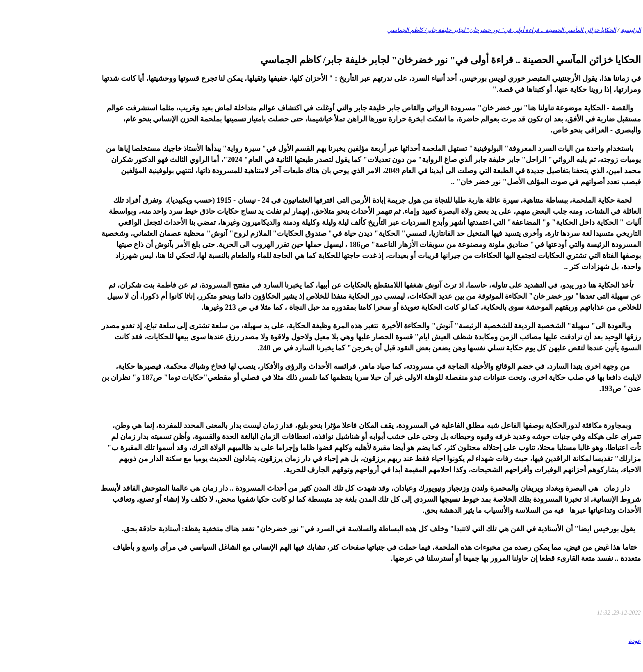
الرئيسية (582, 30)
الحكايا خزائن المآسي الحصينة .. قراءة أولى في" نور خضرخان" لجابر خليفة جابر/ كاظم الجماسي (453, 30)
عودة (586, 641)
